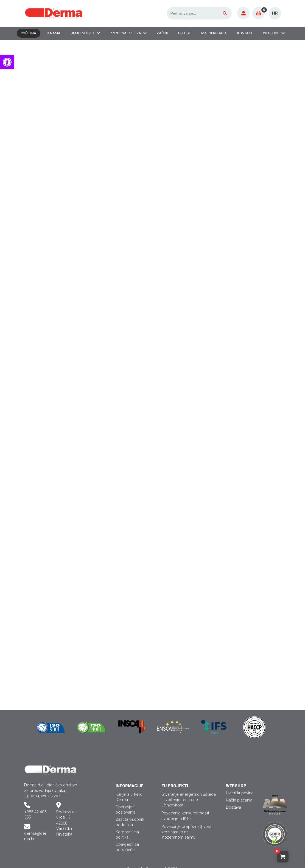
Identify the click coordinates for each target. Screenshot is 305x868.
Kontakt (245, 33)
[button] (7, 62)
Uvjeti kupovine (240, 793)
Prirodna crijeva (125, 33)
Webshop (271, 33)
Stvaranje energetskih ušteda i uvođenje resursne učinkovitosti (189, 800)
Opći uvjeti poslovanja (125, 810)
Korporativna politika (127, 835)
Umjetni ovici (83, 33)
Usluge (184, 33)
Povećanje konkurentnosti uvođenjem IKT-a (185, 816)
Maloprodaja (214, 33)
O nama (54, 33)
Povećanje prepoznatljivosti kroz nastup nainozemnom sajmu (187, 832)
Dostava (233, 807)
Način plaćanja (239, 800)
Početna (29, 33)
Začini (162, 33)
